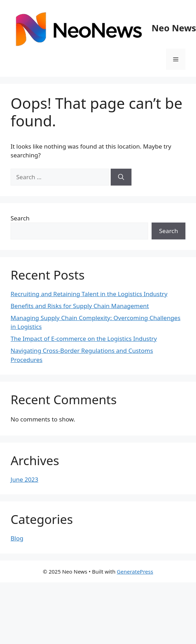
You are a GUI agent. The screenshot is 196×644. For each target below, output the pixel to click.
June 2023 (24, 479)
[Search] (121, 177)
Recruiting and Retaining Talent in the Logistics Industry (89, 294)
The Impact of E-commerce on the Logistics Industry (84, 339)
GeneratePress (135, 571)
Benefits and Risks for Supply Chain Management (80, 306)
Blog (17, 538)
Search (20, 218)
